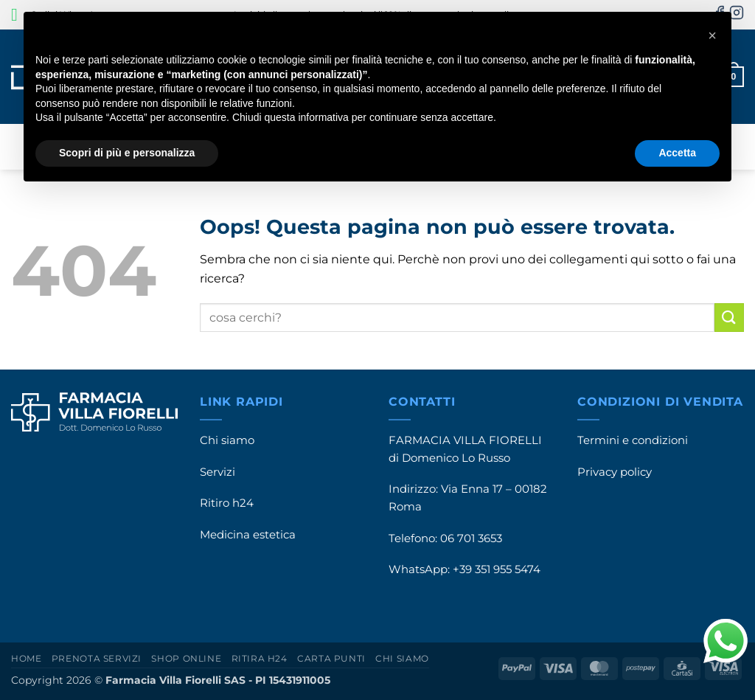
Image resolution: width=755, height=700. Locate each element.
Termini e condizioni (633, 440)
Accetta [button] (677, 153)
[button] (712, 35)
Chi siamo (227, 440)
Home (26, 658)
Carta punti (331, 658)
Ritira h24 (260, 658)
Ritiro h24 (227, 503)
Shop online (186, 658)
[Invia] (729, 318)
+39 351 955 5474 (497, 569)
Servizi (218, 472)
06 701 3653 (471, 538)
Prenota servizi (97, 658)
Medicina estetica (248, 535)
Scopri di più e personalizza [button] (127, 153)
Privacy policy (615, 472)
